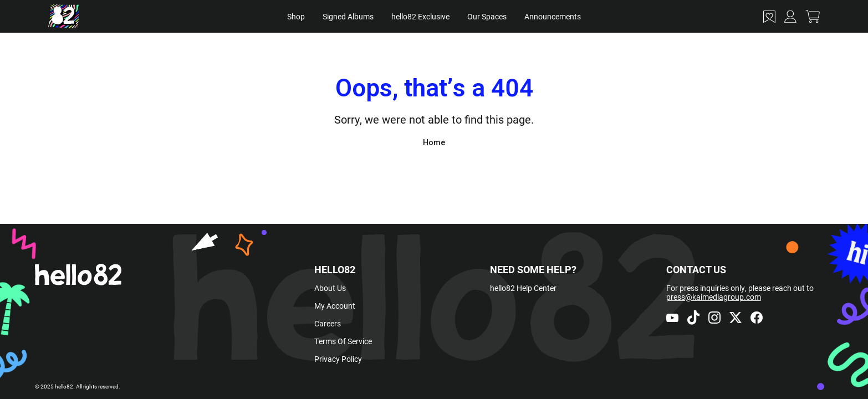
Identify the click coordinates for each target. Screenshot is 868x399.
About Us (330, 288)
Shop (296, 16)
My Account (335, 306)
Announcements (553, 16)
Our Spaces (487, 16)
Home (434, 142)
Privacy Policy (338, 359)
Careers (328, 323)
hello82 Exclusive (420, 16)
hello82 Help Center (523, 288)
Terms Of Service (343, 341)
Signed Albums (348, 16)
